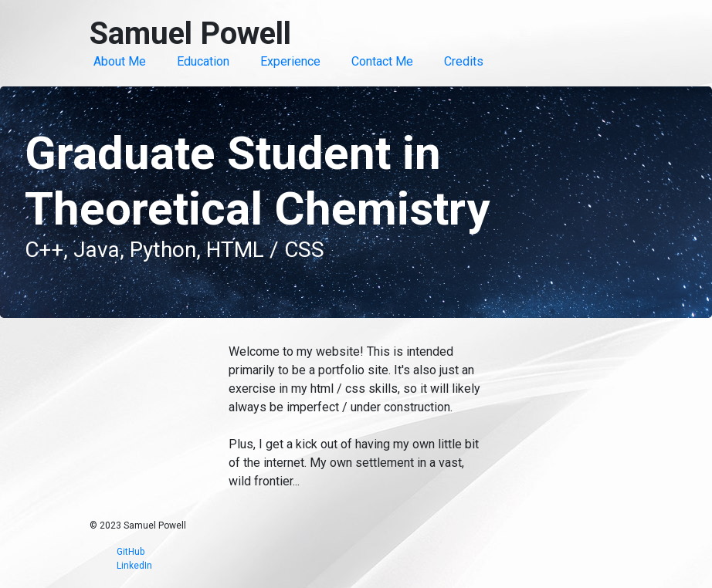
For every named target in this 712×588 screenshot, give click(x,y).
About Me (120, 61)
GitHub (131, 552)
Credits (464, 61)
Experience (290, 61)
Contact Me (382, 61)
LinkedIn (134, 566)
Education (203, 61)
